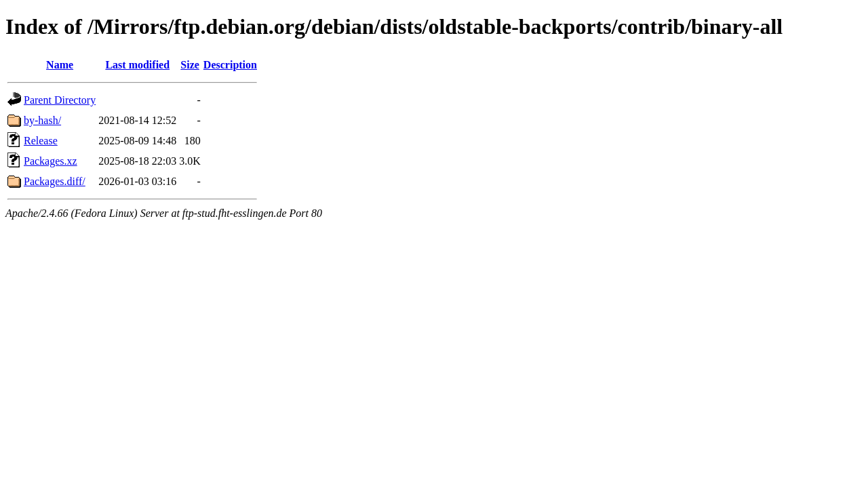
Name (60, 65)
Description (230, 65)
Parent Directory (60, 100)
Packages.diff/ (55, 181)
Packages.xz (51, 161)
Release (41, 141)
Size (190, 65)
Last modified (137, 65)
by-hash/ (42, 120)
